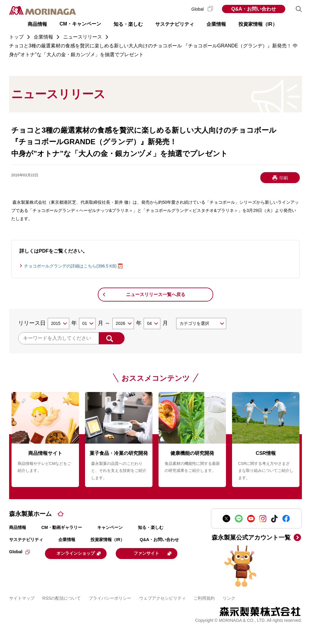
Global (202, 9)
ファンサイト (50, 568)
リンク (229, 612)
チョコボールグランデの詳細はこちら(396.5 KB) (70, 266)
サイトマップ (22, 612)
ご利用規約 (204, 612)
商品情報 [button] (37, 24)
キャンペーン (110, 527)
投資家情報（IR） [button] (258, 24)
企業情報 (67, 540)
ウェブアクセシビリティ (162, 612)
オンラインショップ (83, 553)
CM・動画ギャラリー (62, 527)
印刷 (284, 178)
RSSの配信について (62, 612)
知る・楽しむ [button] (128, 24)
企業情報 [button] (216, 24)
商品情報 (18, 527)
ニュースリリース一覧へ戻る (156, 294)
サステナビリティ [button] (175, 24)
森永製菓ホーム (30, 514)
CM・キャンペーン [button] (80, 24)
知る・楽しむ (151, 527)
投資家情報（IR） (108, 540)
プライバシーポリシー (110, 612)
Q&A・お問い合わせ (254, 9)
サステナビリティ (26, 540)
